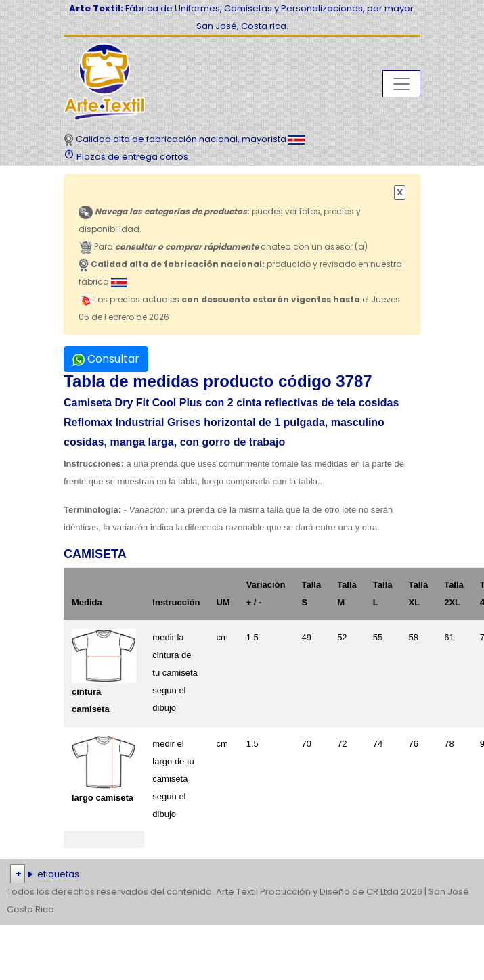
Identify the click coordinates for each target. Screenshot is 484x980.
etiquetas (58, 874)
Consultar (106, 359)
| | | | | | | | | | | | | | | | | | (242, 874)
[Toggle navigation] (401, 84)
